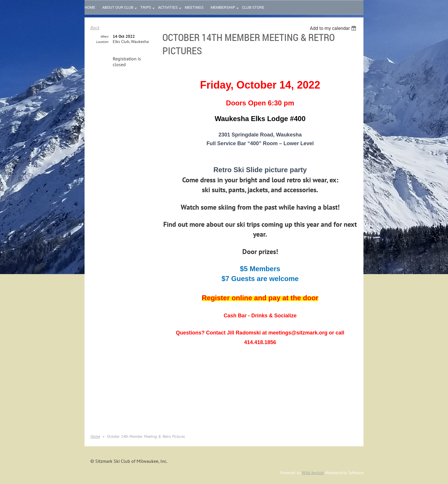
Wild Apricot (313, 473)
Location (102, 42)
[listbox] (334, 28)
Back (95, 28)
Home (95, 436)
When (104, 36)
